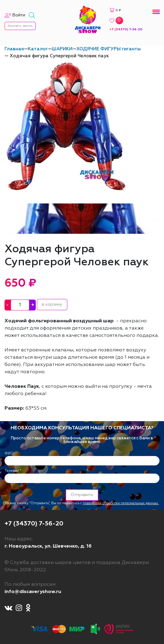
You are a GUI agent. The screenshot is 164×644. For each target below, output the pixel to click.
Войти (19, 15)
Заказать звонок (20, 26)
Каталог (38, 49)
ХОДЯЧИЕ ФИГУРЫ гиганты (109, 49)
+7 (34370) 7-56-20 (126, 29)
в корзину (52, 304)
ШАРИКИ (62, 49)
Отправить (82, 495)
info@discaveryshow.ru (33, 592)
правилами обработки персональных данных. (121, 503)
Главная (14, 49)
